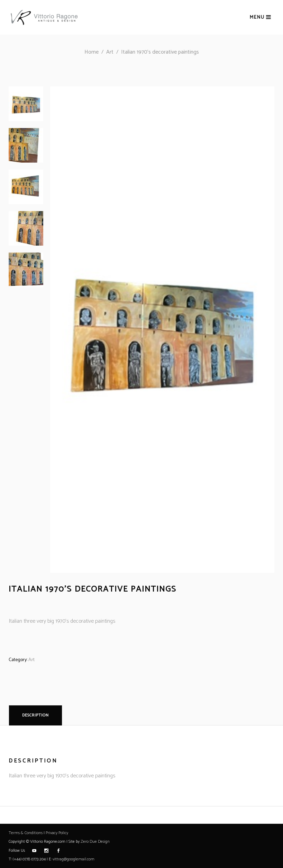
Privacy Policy (57, 833)
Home (92, 52)
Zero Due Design (95, 842)
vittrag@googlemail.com (74, 859)
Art (110, 52)
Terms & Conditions (26, 833)
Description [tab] (35, 715)
